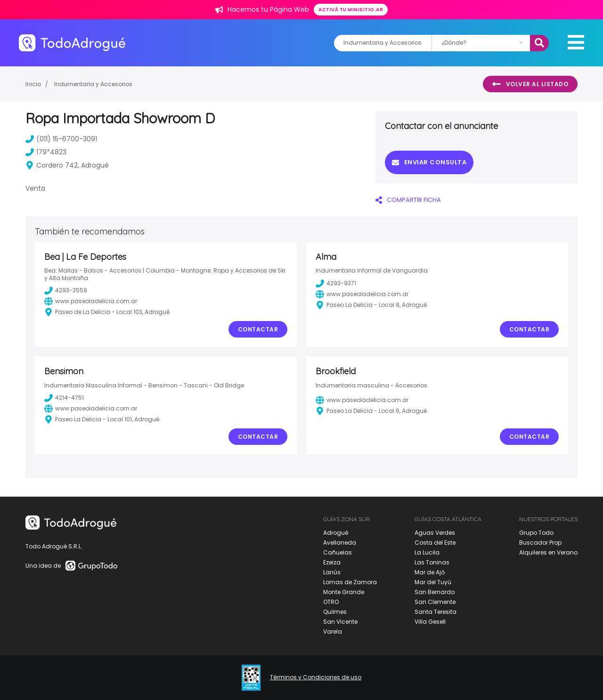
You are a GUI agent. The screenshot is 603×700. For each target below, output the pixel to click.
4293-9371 (336, 283)
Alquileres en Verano (548, 552)
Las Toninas (432, 562)
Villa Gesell (430, 622)
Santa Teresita (436, 612)
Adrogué (336, 533)
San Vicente (340, 622)
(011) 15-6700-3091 (61, 139)
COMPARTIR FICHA (408, 200)
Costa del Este (435, 543)
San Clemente (435, 602)
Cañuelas (338, 552)
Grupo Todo (536, 533)
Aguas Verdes (435, 533)
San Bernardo (435, 592)
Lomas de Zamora (350, 582)
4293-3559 (66, 290)
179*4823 (46, 152)
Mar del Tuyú (433, 582)
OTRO (331, 602)
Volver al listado (530, 84)
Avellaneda (340, 543)
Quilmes (335, 612)
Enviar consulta (429, 162)
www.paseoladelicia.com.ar (91, 301)
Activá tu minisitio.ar (351, 10)
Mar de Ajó (430, 572)
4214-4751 (64, 398)
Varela (333, 632)
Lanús (332, 572)
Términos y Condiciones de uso (316, 677)
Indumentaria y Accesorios (93, 84)
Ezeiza (332, 562)
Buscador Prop (540, 543)
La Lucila (427, 552)
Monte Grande (344, 592)
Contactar (258, 329)
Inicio (33, 84)
